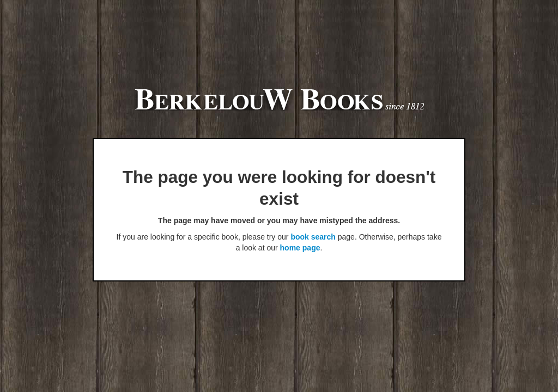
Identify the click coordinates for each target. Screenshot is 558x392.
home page (300, 248)
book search (313, 237)
